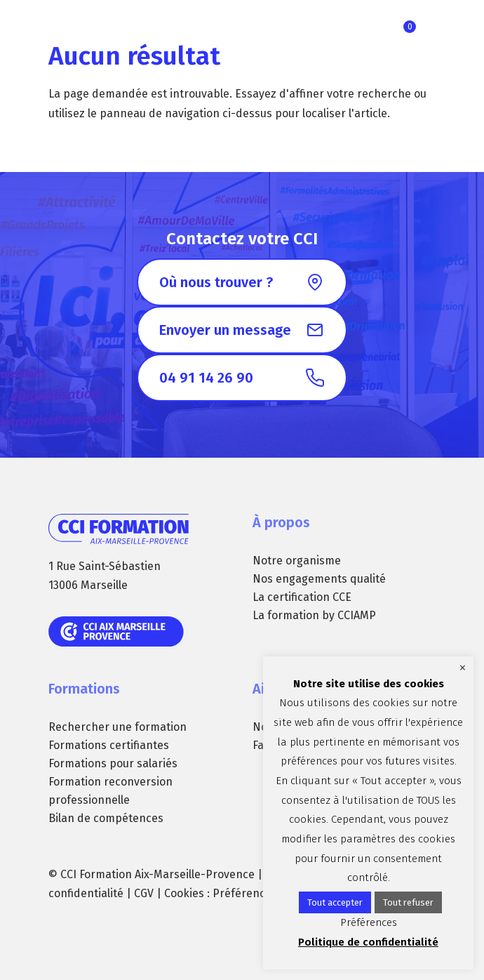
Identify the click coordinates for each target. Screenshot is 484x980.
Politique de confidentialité (368, 942)
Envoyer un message (225, 330)
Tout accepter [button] (335, 902)
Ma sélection (410, 27)
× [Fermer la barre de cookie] (463, 668)
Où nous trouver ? (216, 282)
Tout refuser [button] (408, 902)
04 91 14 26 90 (206, 378)
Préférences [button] (245, 893)
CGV (144, 893)
